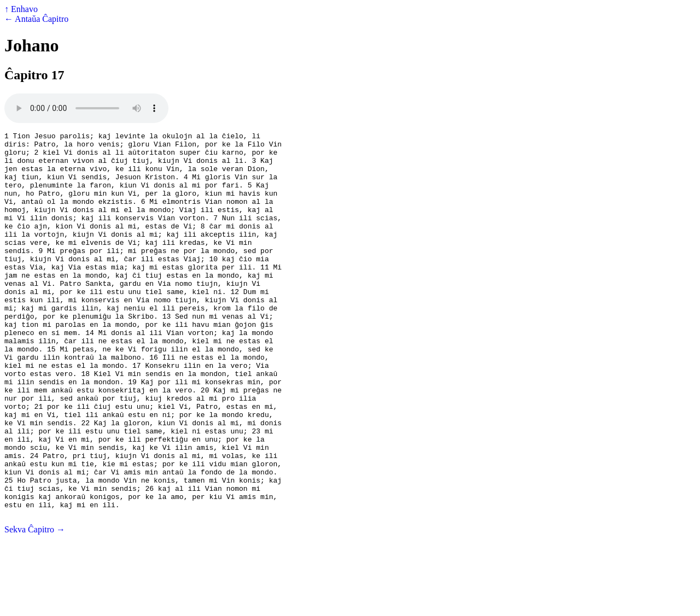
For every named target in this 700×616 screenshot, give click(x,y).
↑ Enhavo (21, 9)
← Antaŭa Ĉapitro (36, 19)
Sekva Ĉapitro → (35, 606)
